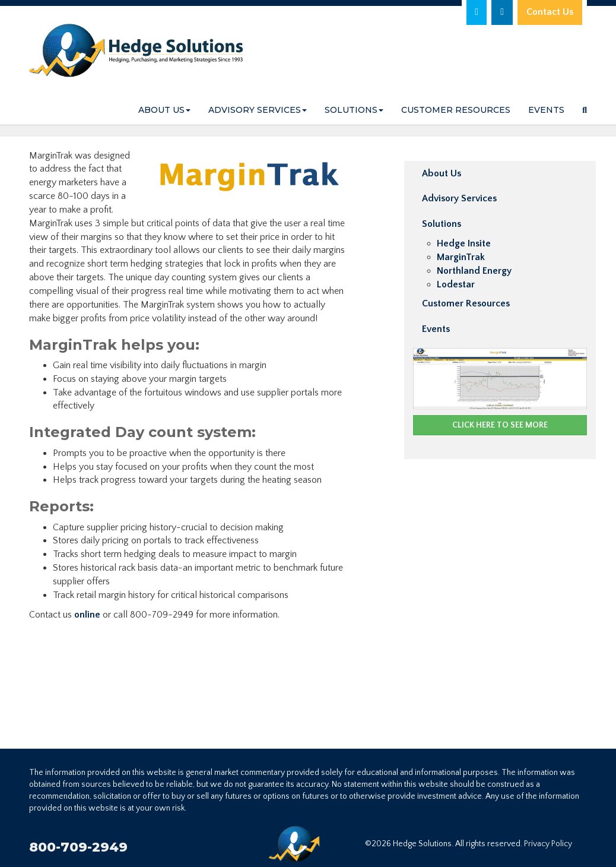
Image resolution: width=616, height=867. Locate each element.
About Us (164, 110)
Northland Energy (474, 271)
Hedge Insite (464, 243)
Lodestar (456, 284)
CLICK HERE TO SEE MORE (500, 425)
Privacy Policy (548, 844)
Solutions (354, 110)
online (87, 615)
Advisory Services (258, 110)
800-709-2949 (78, 847)
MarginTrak (461, 257)
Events (546, 110)
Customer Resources (456, 110)
